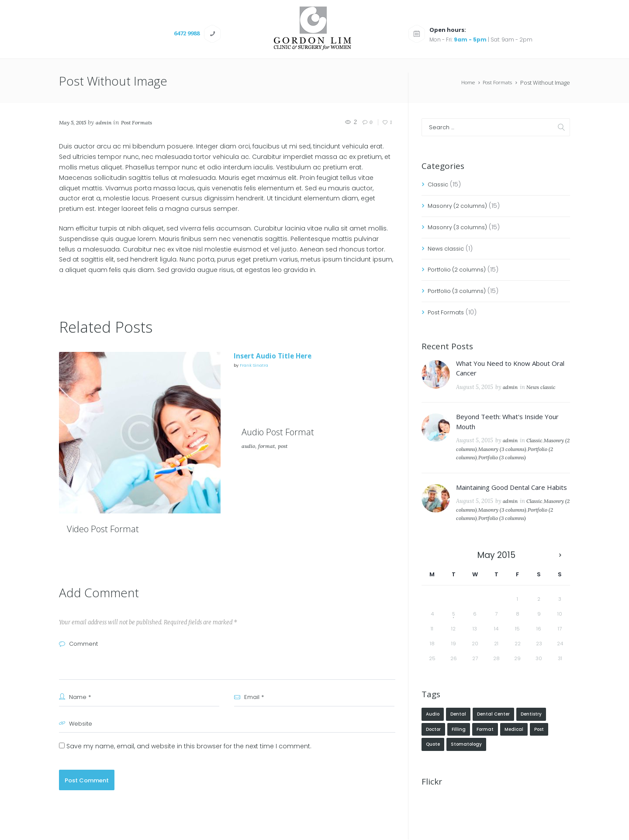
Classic (439, 185)
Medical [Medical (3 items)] (514, 748)
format (270, 472)
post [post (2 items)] (539, 748)
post (288, 472)
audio (249, 472)
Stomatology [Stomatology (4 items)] (466, 764)
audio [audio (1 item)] (433, 732)
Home (463, 83)
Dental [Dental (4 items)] (458, 732)
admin (110, 123)
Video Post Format (118, 528)
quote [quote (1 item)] (433, 764)
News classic (448, 248)
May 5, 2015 (75, 123)
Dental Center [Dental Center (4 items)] (493, 732)
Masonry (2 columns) (461, 206)
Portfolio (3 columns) (460, 291)
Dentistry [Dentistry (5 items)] (531, 732)
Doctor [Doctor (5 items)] (433, 748)
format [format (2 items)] (485, 748)
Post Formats (495, 83)
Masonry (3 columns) (461, 227)
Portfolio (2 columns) (460, 270)
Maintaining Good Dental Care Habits (511, 496)
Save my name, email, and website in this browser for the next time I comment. (189, 747)
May (496, 573)
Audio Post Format (293, 457)
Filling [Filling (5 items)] (459, 748)
